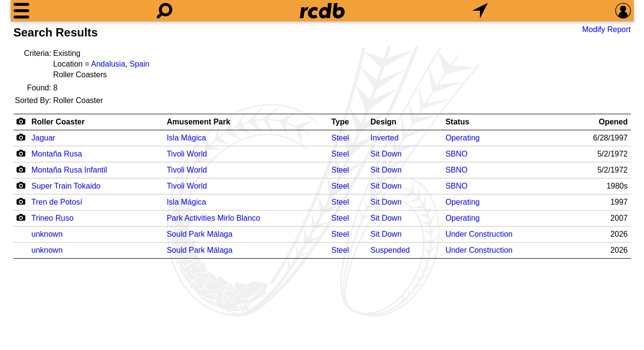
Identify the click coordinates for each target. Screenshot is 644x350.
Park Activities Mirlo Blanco (213, 218)
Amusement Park (198, 122)
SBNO (456, 154)
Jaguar (44, 138)
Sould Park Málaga (199, 234)
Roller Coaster (58, 122)
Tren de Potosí (57, 202)
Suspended (390, 250)
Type (340, 122)
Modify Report (607, 29)
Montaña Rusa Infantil (70, 170)
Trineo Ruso (53, 218)
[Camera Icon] (21, 137)
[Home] (322, 11)
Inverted (385, 138)
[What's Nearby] (480, 11)
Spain (139, 64)
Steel (340, 138)
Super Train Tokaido (66, 186)
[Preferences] (623, 11)
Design (383, 122)
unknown (47, 234)
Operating (462, 138)
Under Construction (479, 234)
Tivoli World (187, 154)
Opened (613, 122)
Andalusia (108, 64)
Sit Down (386, 154)
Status (457, 122)
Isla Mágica (186, 138)
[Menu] (21, 11)
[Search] (165, 11)
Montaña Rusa (57, 154)
